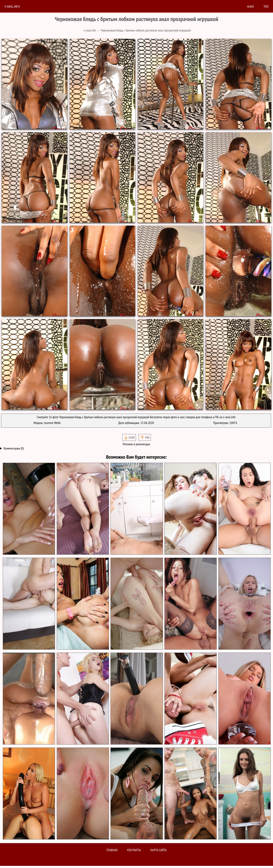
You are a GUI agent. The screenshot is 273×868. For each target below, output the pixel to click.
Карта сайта (158, 850)
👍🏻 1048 (129, 437)
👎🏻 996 (145, 437)
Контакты (134, 850)
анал (250, 6)
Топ (266, 6)
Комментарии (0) (14, 448)
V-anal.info (12, 6)
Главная (112, 850)
